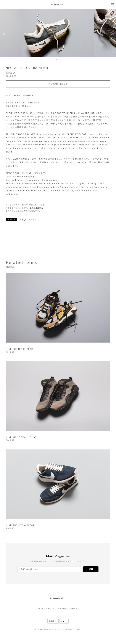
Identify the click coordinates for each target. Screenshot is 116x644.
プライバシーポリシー (46, 609)
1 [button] (54, 60)
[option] (58, 33)
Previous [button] (5, 33)
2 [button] (56, 60)
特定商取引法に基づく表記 (69, 609)
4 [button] (60, 60)
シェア (23, 220)
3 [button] (58, 60)
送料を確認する (36, 208)
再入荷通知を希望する (58, 84)
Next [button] (111, 33)
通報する (33, 220)
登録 (91, 569)
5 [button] (62, 60)
